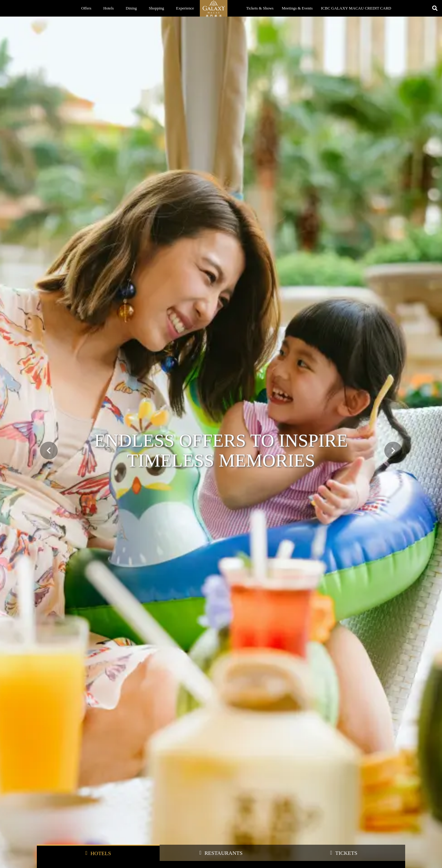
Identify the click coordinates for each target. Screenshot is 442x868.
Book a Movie (47, 847)
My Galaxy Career (204, 863)
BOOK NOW (352, 305)
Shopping (157, 8)
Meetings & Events (297, 8)
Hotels (109, 8)
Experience (185, 8)
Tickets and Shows (50, 839)
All (54, 614)
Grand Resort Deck (143, 855)
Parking (257, 839)
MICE (302, 614)
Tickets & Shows (260, 8)
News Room (199, 855)
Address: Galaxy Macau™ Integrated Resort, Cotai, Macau (361, 838)
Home (41, 798)
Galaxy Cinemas (141, 863)
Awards (196, 847)
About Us (197, 831)
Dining (131, 8)
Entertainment (202, 614)
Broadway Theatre (50, 855)
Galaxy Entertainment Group (211, 823)
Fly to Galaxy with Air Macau (90, 480)
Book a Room (47, 823)
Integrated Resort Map (268, 823)
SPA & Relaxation (256, 614)
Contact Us (198, 839)
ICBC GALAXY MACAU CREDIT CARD (356, 8)
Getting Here (261, 831)
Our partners (342, 614)
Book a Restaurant (50, 831)
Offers (86, 8)
